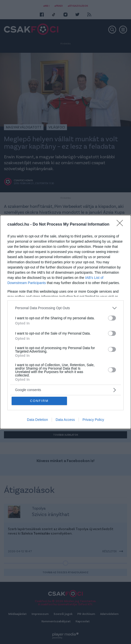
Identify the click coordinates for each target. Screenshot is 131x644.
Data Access (65, 420)
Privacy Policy (93, 420)
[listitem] (65, 308)
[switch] (112, 318)
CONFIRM (39, 401)
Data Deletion (37, 420)
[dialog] (65, 322)
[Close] (121, 224)
